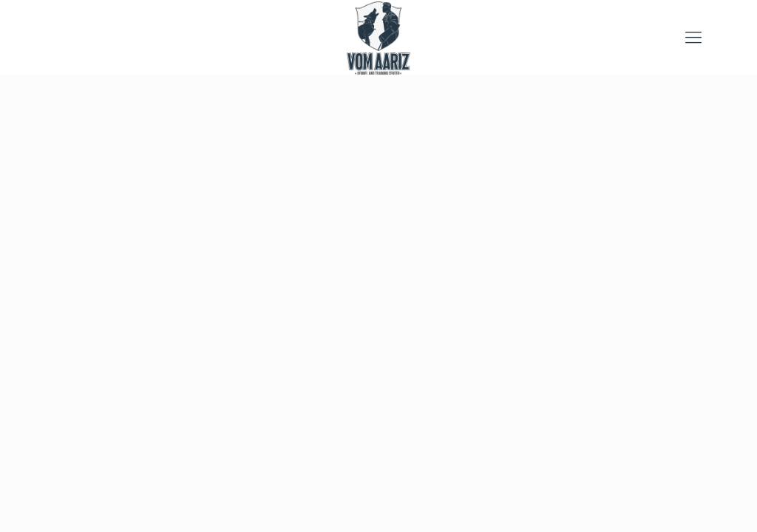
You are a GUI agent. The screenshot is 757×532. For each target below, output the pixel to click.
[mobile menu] (693, 37)
